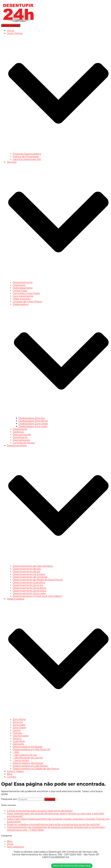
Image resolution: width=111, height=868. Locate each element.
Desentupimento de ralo (27, 569)
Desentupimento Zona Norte (29, 588)
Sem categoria (15, 847)
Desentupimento (23, 282)
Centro (17, 730)
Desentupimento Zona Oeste (30, 591)
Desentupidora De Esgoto (28, 747)
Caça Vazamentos (23, 296)
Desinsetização (21, 440)
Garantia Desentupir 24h (27, 159)
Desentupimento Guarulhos (29, 582)
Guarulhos (19, 741)
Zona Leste (19, 725)
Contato (12, 777)
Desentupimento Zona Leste (29, 593)
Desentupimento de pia (27, 571)
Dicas (10, 844)
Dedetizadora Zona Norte (33, 421)
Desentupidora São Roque (28, 763)
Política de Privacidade (26, 157)
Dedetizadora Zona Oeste (33, 424)
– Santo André (21, 760)
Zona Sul (18, 722)
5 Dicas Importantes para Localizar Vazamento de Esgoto (40, 811)
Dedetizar (18, 432)
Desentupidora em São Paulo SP (31, 749)
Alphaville (18, 744)
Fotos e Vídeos (15, 771)
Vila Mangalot (21, 736)
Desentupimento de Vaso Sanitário (33, 566)
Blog (10, 774)
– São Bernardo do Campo (28, 758)
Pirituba (17, 733)
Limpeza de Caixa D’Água (27, 302)
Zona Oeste (19, 728)
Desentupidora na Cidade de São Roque (36, 769)
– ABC (16, 752)
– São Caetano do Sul (25, 755)
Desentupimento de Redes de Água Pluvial (38, 580)
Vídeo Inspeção (22, 299)
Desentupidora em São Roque (30, 766)
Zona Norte (19, 719)
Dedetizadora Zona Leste (33, 426)
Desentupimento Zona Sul (28, 585)
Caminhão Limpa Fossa (26, 293)
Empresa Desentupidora (27, 154)
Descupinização (22, 435)
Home (11, 31)
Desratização (20, 437)
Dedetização (20, 429)
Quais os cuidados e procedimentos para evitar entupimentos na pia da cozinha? (54, 824)
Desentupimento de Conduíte (30, 577)
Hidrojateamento (23, 288)
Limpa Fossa (20, 291)
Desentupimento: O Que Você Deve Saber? (38, 596)
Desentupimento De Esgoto (29, 574)
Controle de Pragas (24, 443)
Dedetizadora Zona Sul (32, 418)
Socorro (17, 738)
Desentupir (19, 285)
